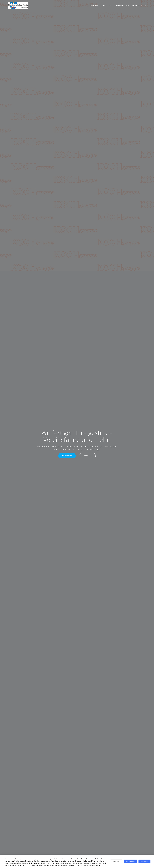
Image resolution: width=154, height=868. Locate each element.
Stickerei (107, 5)
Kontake (88, 456)
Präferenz (116, 861)
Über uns (94, 5)
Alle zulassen (144, 861)
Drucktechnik (138, 5)
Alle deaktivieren (130, 861)
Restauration (122, 5)
